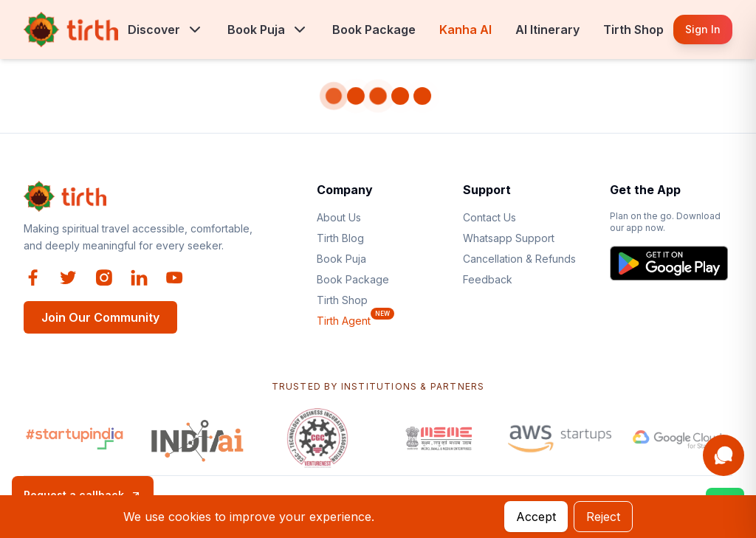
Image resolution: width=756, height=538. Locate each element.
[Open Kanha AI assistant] (724, 455)
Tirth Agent (344, 320)
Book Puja (256, 30)
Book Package (374, 30)
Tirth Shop (633, 30)
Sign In (703, 29)
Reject (603, 517)
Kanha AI (465, 30)
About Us (339, 217)
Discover (154, 30)
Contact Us (489, 217)
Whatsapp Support (509, 238)
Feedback (488, 279)
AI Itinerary (547, 30)
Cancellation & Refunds (519, 259)
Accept (536, 517)
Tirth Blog (340, 238)
